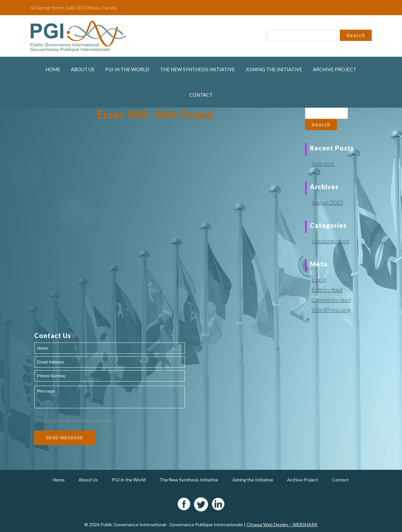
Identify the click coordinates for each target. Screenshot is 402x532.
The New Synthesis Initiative (197, 69)
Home (53, 69)
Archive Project (335, 69)
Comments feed (331, 300)
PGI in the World (127, 69)
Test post (323, 164)
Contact (201, 95)
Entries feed (327, 290)
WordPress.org (331, 310)
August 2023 (327, 202)
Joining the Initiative (274, 69)
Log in (319, 280)
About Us (83, 69)
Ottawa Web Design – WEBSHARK (282, 524)
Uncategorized (330, 241)
